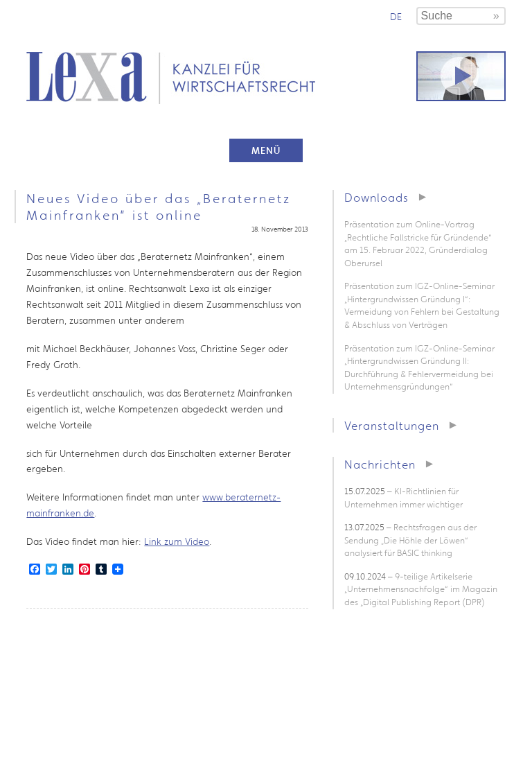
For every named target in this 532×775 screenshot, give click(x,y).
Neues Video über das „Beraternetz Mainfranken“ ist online (159, 207)
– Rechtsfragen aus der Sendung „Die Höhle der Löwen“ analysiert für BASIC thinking (410, 540)
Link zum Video (177, 541)
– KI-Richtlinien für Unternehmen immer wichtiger (404, 498)
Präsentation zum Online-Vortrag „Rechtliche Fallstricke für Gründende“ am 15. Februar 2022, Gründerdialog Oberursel (418, 244)
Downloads (376, 197)
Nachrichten (380, 464)
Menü (266, 150)
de (396, 17)
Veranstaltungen (392, 425)
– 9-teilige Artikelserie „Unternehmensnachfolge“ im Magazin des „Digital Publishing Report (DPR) (421, 589)
